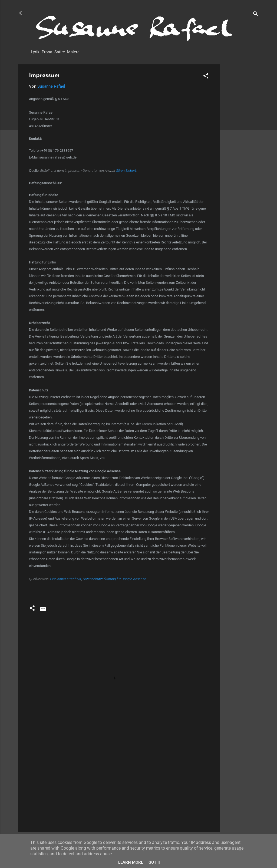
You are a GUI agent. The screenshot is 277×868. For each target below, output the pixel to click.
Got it (155, 862)
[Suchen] (256, 15)
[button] (206, 77)
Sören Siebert (126, 171)
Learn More (131, 862)
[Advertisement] (242, 146)
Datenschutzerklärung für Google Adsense (114, 579)
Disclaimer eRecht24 (66, 579)
